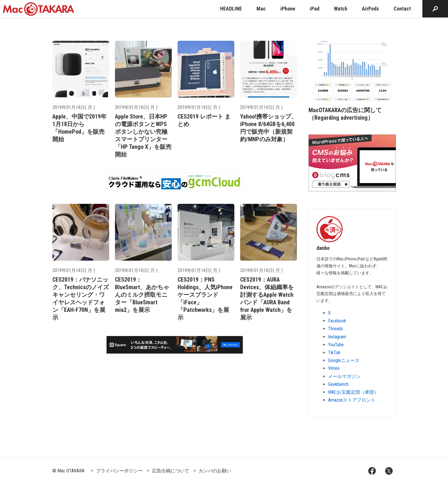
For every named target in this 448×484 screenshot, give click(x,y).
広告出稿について (171, 471)
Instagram (337, 337)
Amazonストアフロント (352, 400)
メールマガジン (344, 376)
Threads (335, 329)
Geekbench (338, 384)
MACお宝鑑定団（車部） (353, 392)
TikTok (334, 353)
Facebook (337, 321)
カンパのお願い (215, 471)
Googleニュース (344, 360)
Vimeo (334, 368)
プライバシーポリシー (119, 471)
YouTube (336, 345)
